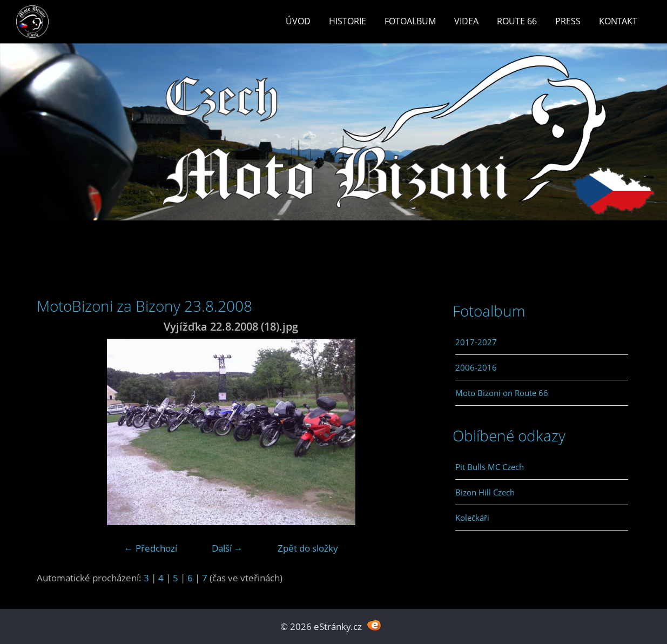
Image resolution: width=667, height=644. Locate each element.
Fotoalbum (410, 21)
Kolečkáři (472, 518)
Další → (227, 548)
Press (568, 21)
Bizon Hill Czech (485, 492)
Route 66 (517, 21)
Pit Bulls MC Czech (490, 467)
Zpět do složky (308, 548)
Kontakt (618, 21)
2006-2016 (476, 367)
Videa (466, 21)
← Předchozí (151, 548)
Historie (348, 21)
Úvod (298, 21)
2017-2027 (476, 342)
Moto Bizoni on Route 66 (502, 393)
